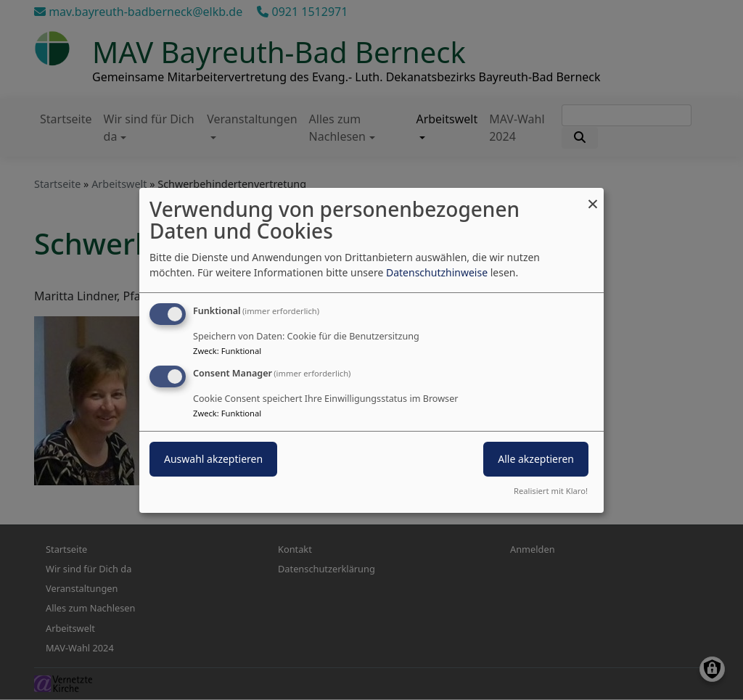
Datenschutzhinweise (437, 272)
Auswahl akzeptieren (213, 459)
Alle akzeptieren (536, 459)
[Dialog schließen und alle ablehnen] (593, 196)
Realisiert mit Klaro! (551, 491)
